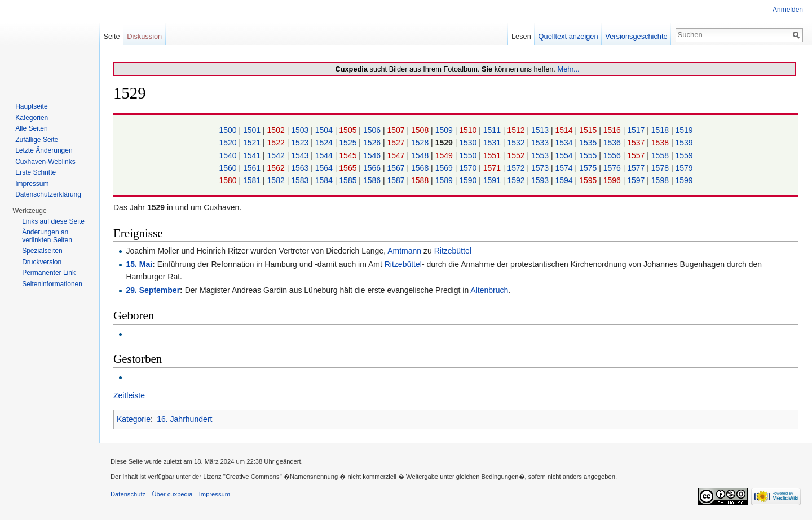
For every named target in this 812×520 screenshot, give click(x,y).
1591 (493, 180)
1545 (349, 155)
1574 (565, 168)
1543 (301, 155)
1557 (637, 155)
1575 (589, 168)
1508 (421, 130)
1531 (493, 143)
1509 (445, 130)
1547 (397, 155)
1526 (373, 143)
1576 (613, 168)
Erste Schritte (36, 172)
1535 (589, 143)
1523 (301, 143)
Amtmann (404, 251)
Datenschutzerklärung (48, 194)
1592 (517, 180)
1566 (373, 168)
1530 (469, 143)
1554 (565, 155)
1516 (613, 130)
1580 (229, 180)
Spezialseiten (42, 251)
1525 (349, 143)
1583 (301, 180)
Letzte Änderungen (44, 150)
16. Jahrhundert (184, 419)
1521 (253, 143)
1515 (589, 130)
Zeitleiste (129, 395)
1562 (277, 168)
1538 (661, 143)
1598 (661, 180)
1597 (637, 180)
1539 (684, 143)
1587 (397, 180)
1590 (469, 180)
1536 (613, 143)
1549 (445, 155)
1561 (253, 168)
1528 (421, 143)
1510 (469, 130)
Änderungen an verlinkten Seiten (47, 236)
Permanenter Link (49, 273)
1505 (349, 130)
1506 (373, 130)
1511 (493, 130)
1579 (684, 168)
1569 (445, 168)
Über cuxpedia (172, 494)
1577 (637, 168)
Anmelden (788, 10)
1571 (493, 168)
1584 (325, 180)
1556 (613, 155)
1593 (541, 180)
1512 (517, 130)
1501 (253, 130)
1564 (325, 168)
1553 (541, 155)
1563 (301, 168)
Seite (111, 36)
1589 (445, 180)
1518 (661, 130)
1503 (301, 130)
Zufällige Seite (37, 140)
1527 (397, 143)
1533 (541, 143)
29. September (153, 290)
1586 (373, 180)
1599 (684, 180)
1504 (325, 130)
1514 (565, 130)
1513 (541, 130)
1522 (277, 143)
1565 (349, 168)
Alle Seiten (31, 128)
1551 (493, 155)
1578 (661, 168)
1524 (325, 143)
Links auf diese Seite (53, 221)
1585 (349, 180)
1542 (277, 155)
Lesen (521, 36)
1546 (373, 155)
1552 (517, 155)
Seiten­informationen (52, 284)
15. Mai (139, 264)
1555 (589, 155)
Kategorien (32, 118)
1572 (517, 168)
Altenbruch (489, 290)
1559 (684, 155)
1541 (253, 155)
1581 (253, 180)
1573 (541, 168)
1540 (229, 155)
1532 (517, 143)
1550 (469, 155)
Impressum (32, 184)
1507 (397, 130)
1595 (589, 180)
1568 (421, 168)
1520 (229, 143)
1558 (661, 155)
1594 (565, 180)
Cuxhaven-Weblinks (45, 162)
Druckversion (42, 262)
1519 (684, 130)
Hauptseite (31, 106)
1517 (637, 130)
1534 (565, 143)
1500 (229, 130)
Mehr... (568, 69)
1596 (613, 180)
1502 (277, 130)
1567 (397, 168)
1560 (229, 168)
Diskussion (144, 36)
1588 (421, 180)
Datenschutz (128, 494)
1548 (421, 155)
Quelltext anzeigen (568, 36)
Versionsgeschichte (636, 36)
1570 (469, 168)
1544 (325, 155)
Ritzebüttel (453, 251)
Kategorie (134, 419)
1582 (277, 180)
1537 (637, 143)
